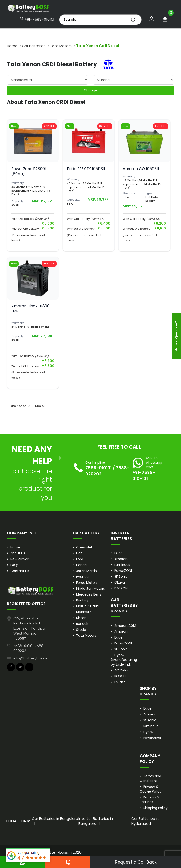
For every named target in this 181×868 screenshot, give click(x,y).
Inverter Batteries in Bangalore (96, 821)
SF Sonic (121, 576)
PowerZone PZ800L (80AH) (29, 171)
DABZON (121, 588)
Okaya (120, 582)
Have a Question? (176, 336)
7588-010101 (99, 468)
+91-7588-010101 (37, 20)
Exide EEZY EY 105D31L (86, 169)
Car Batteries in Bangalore (55, 819)
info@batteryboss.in (31, 658)
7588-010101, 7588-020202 (29, 648)
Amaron (121, 559)
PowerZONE (123, 571)
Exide (118, 553)
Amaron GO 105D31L (141, 169)
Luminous (122, 565)
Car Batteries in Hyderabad (145, 821)
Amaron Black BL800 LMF (30, 309)
